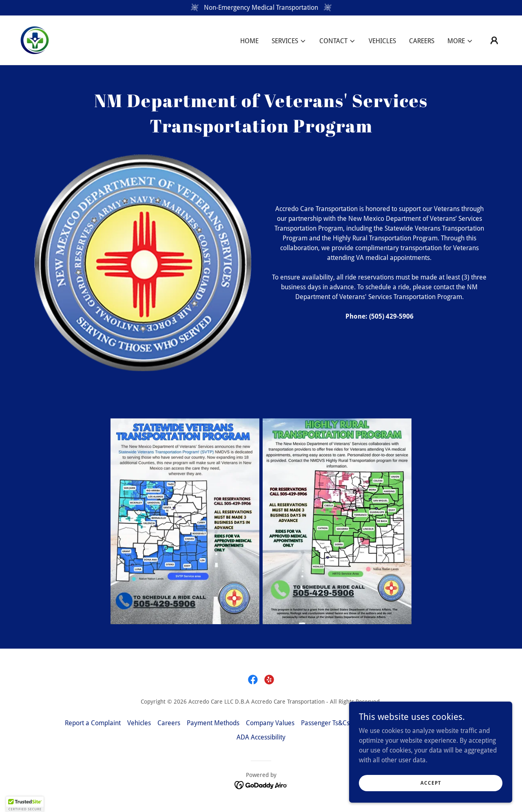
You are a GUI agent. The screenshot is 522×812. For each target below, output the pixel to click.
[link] (35, 40)
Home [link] (249, 41)
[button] (289, 41)
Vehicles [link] (382, 41)
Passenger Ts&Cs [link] (325, 723)
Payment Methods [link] (213, 723)
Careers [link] (422, 41)
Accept (431, 788)
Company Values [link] (270, 723)
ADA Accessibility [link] (261, 737)
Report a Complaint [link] (93, 723)
